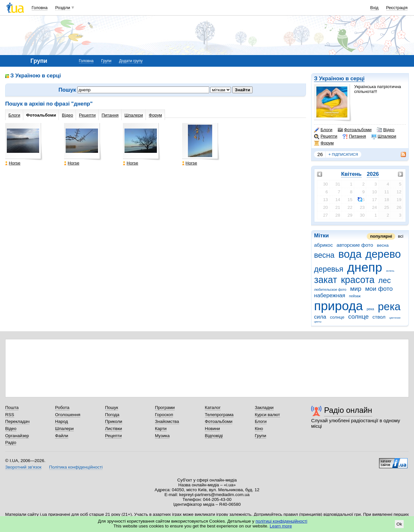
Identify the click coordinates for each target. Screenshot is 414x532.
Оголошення (68, 415)
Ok (399, 524)
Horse (13, 163)
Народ (61, 421)
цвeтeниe (395, 318)
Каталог (213, 407)
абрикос (323, 245)
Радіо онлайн (348, 410)
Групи (106, 61)
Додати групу (131, 61)
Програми (165, 407)
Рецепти (326, 136)
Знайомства (167, 421)
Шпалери (384, 136)
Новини (212, 429)
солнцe (337, 317)
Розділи (63, 8)
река (389, 306)
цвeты (318, 322)
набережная (330, 295)
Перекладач (17, 421)
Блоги (323, 130)
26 (320, 154)
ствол (379, 317)
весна (324, 255)
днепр (365, 267)
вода (350, 254)
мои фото (379, 289)
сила (320, 317)
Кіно (259, 429)
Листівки (114, 429)
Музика (162, 436)
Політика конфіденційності (76, 467)
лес (385, 280)
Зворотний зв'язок (23, 467)
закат (326, 280)
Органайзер (17, 436)
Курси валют (267, 415)
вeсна (383, 245)
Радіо (11, 442)
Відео (386, 130)
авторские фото (355, 245)
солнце (358, 317)
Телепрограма (219, 415)
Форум (324, 143)
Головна (40, 8)
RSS (10, 415)
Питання (354, 136)
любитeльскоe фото (330, 289)
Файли (62, 436)
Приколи (114, 421)
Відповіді (214, 436)
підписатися (343, 154)
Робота (62, 407)
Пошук (112, 407)
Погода (112, 415)
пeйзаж (355, 296)
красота (358, 280)
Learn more (281, 526)
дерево (383, 254)
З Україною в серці (339, 79)
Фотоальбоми (355, 130)
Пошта (12, 407)
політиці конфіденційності (281, 521)
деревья (329, 269)
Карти (161, 429)
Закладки (264, 407)
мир (356, 289)
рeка (370, 309)
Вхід (375, 8)
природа (338, 306)
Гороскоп (164, 415)
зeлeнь (390, 271)
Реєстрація (397, 8)
